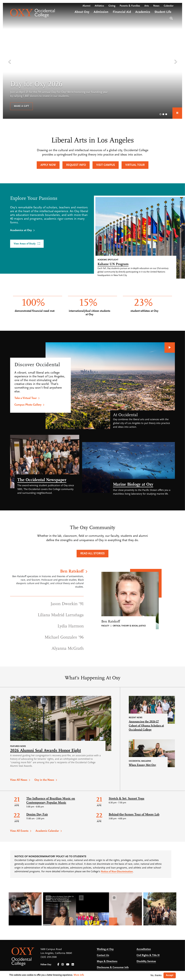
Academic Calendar (47, 831)
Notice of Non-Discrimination (117, 872)
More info (79, 975)
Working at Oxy (105, 949)
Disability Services (146, 961)
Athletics (99, 6)
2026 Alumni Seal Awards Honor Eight (46, 751)
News (156, 6)
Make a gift (21, 106)
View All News (19, 780)
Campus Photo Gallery (28, 405)
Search (171, 18)
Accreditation (144, 949)
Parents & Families (130, 6)
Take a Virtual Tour (26, 398)
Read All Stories (92, 554)
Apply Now (48, 165)
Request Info (76, 165)
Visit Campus (106, 165)
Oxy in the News (44, 780)
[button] (9, 62)
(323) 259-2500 (49, 957)
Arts (147, 6)
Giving (112, 6)
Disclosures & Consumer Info (113, 967)
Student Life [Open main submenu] (163, 12)
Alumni (86, 6)
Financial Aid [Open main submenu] (122, 12)
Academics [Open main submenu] (143, 12)
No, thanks (156, 975)
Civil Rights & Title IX (148, 955)
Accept (170, 975)
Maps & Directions (107, 961)
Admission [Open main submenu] (101, 12)
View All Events (19, 831)
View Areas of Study (25, 244)
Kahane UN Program (113, 264)
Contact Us (103, 955)
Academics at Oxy (21, 230)
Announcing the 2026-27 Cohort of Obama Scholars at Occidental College (146, 726)
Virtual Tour (135, 165)
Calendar (169, 6)
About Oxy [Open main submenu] (82, 12)
